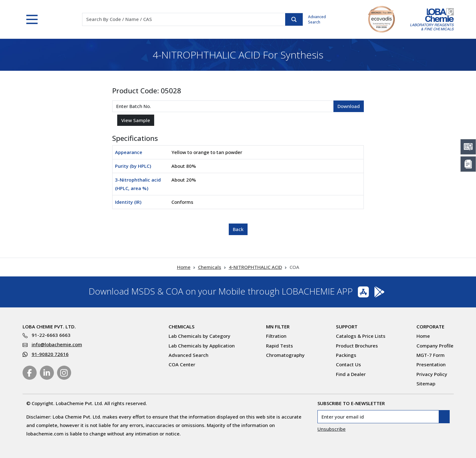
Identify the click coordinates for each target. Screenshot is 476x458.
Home (184, 267)
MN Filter (278, 327)
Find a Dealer (351, 374)
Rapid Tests (280, 346)
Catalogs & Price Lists (361, 336)
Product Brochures (357, 346)
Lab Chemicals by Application (202, 346)
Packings (346, 355)
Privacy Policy (432, 374)
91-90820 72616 (50, 354)
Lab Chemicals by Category (199, 336)
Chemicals (210, 267)
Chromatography (285, 355)
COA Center (182, 364)
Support (347, 327)
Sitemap (426, 383)
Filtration (276, 336)
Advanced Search (317, 19)
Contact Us (348, 364)
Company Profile (435, 346)
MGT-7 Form (431, 355)
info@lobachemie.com (57, 344)
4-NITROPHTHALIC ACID (255, 267)
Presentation (431, 364)
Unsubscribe (332, 429)
